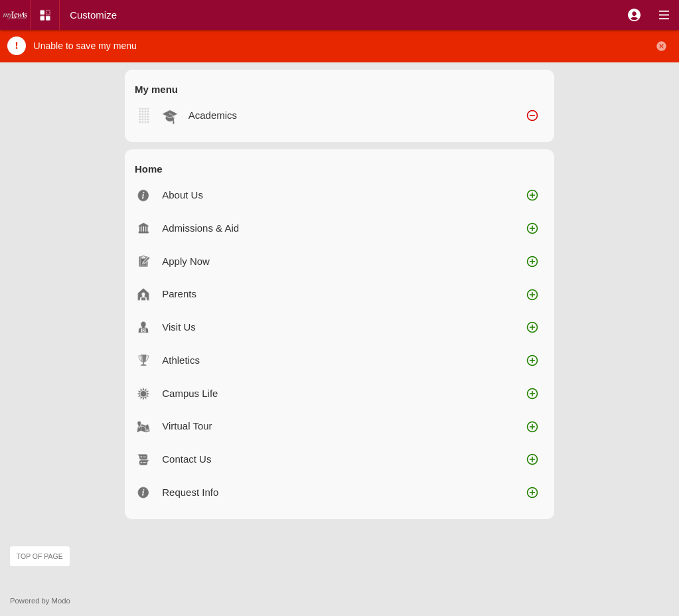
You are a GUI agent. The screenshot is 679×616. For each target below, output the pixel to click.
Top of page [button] (40, 556)
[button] (634, 15)
